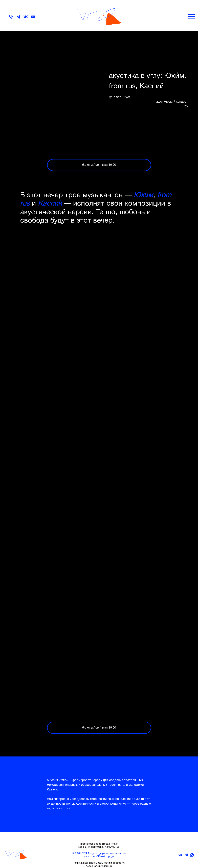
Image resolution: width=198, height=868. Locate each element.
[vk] (26, 18)
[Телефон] (11, 18)
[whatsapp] (192, 856)
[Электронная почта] (33, 18)
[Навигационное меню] (191, 17)
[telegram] (18, 18)
